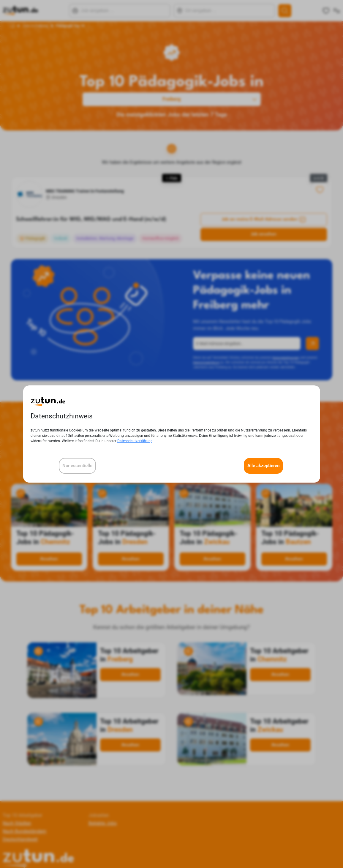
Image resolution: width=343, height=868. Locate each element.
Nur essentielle (77, 466)
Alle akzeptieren (263, 466)
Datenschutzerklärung (135, 441)
